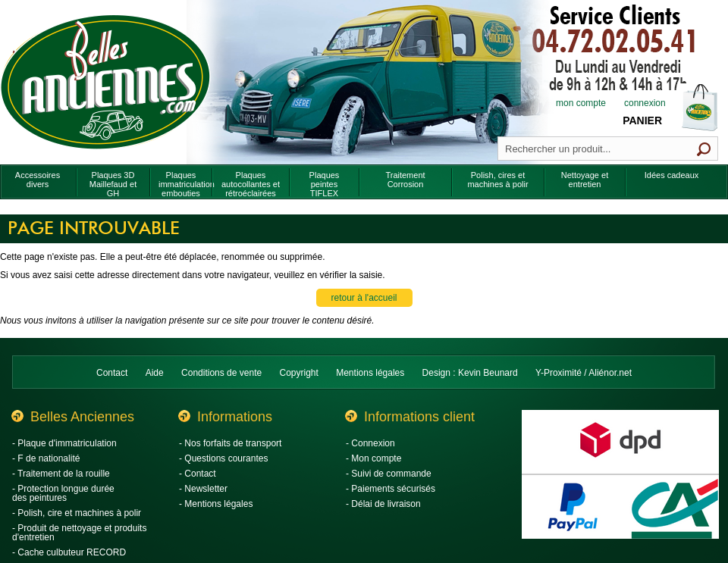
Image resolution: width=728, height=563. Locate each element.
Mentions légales (370, 373)
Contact (112, 373)
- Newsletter (203, 489)
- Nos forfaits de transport (230, 443)
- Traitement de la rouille (61, 474)
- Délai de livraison (383, 504)
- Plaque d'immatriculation (64, 443)
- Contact (198, 474)
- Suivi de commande (389, 474)
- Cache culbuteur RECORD (69, 552)
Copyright (299, 373)
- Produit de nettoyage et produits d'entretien (79, 533)
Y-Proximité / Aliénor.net (584, 373)
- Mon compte (373, 458)
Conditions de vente (221, 373)
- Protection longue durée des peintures (63, 493)
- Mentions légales (216, 504)
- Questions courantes (223, 458)
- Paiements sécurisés (391, 489)
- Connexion (370, 443)
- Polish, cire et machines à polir (77, 513)
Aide (155, 373)
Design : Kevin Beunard (470, 373)
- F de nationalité (46, 458)
